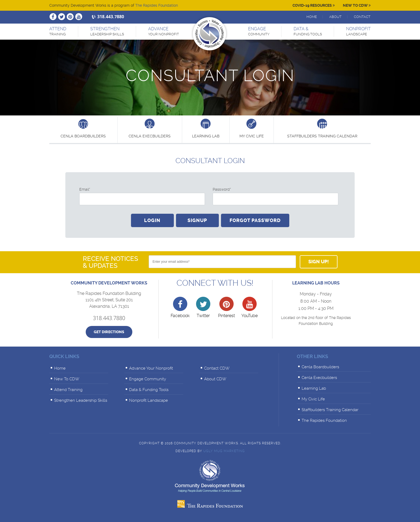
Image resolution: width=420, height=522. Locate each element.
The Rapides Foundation (157, 5)
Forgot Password (255, 220)
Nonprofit (358, 32)
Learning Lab (314, 388)
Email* (85, 189)
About (335, 17)
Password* (222, 189)
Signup (197, 220)
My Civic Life (252, 128)
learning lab (206, 128)
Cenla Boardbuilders (83, 128)
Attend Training (68, 390)
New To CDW (357, 5)
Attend (58, 32)
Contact (362, 17)
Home (312, 17)
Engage (259, 32)
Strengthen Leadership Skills (81, 400)
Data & (308, 32)
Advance (164, 32)
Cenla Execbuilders (150, 128)
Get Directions (109, 332)
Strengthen (107, 32)
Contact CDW (217, 368)
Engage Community (148, 379)
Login (152, 220)
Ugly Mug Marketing (224, 451)
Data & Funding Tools (149, 390)
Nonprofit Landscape (149, 400)
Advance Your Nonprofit (151, 368)
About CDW (215, 379)
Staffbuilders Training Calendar (322, 128)
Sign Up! (319, 262)
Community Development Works (209, 34)
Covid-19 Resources (314, 5)
